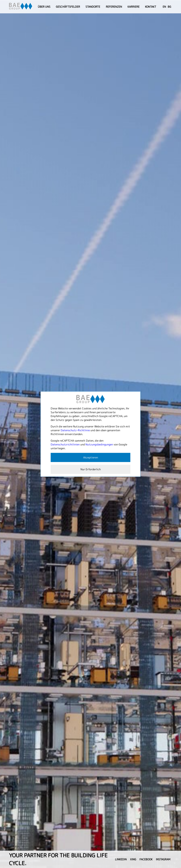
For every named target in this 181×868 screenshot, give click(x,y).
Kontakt (151, 7)
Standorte (93, 7)
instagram (163, 859)
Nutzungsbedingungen (99, 444)
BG (169, 7)
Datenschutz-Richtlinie (75, 430)
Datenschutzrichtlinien (65, 444)
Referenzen (114, 7)
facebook (146, 859)
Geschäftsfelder (68, 7)
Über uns (44, 7)
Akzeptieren (91, 457)
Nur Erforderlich (91, 469)
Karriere (133, 7)
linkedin (121, 859)
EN (164, 7)
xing (133, 859)
